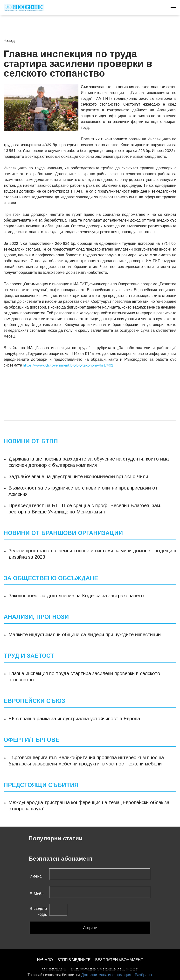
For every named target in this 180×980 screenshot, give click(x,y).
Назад (9, 40)
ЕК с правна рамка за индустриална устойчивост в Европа (74, 719)
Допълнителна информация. (107, 975)
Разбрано (143, 975)
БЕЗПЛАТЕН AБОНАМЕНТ (119, 960)
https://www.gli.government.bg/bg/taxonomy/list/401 (68, 365)
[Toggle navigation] (173, 7)
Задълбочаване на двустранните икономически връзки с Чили (78, 476)
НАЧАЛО (45, 960)
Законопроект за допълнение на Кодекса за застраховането (76, 596)
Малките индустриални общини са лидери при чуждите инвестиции (85, 634)
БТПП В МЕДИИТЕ (74, 960)
